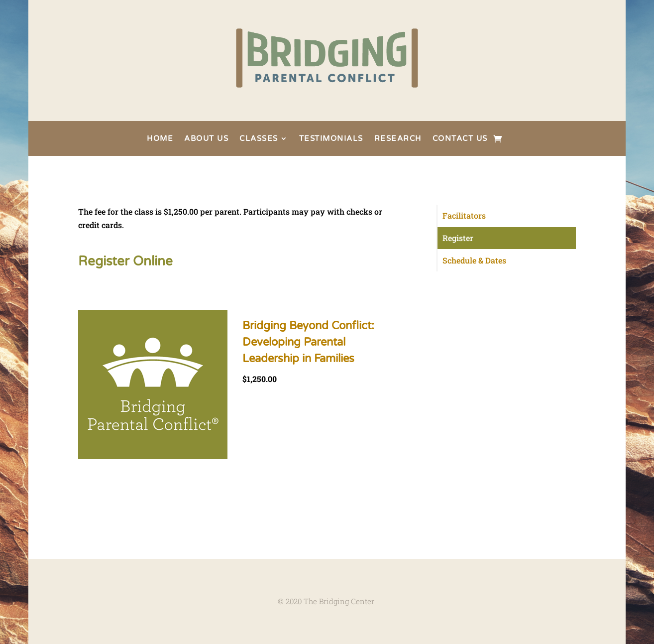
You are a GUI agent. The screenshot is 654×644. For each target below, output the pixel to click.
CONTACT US (460, 139)
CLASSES (259, 139)
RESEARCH (398, 139)
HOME (160, 139)
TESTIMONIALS (331, 139)
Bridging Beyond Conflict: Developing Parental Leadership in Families (308, 342)
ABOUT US (206, 139)
